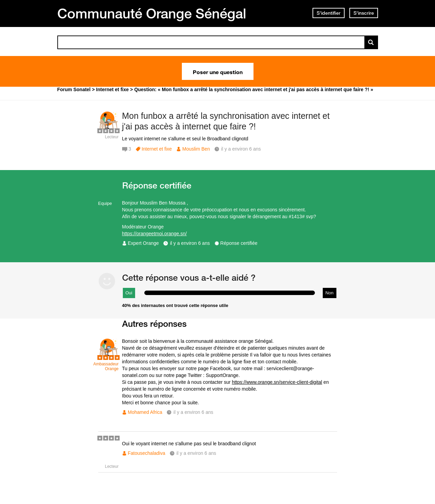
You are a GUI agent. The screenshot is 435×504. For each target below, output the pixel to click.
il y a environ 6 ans (190, 243)
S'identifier (329, 13)
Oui (129, 293)
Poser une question (218, 71)
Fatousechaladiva (147, 453)
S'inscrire (364, 13)
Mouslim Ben (196, 149)
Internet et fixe (157, 149)
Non (330, 293)
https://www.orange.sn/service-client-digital (277, 382)
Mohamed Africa (145, 412)
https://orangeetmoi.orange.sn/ (155, 234)
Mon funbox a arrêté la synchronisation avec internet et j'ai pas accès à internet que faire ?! (226, 121)
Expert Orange (143, 243)
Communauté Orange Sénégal (152, 13)
